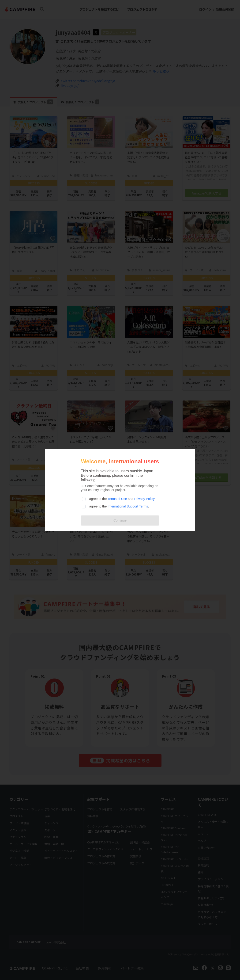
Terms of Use (117, 499)
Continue (120, 520)
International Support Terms (128, 506)
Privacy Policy (144, 499)
